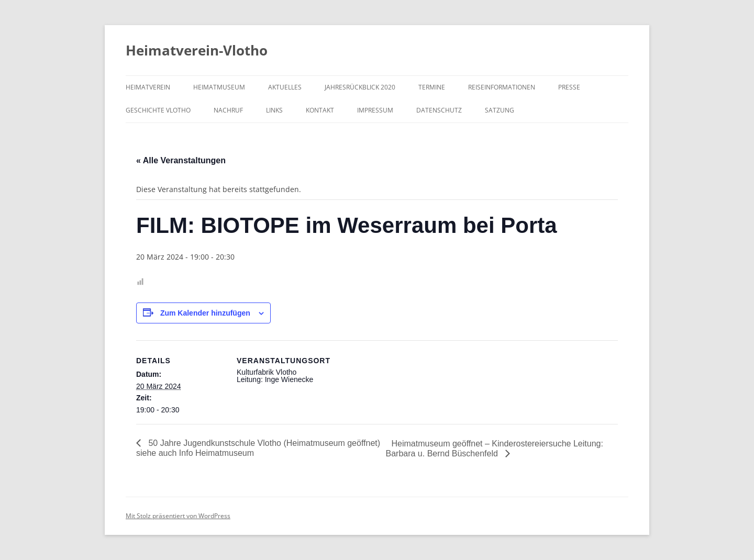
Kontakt (320, 110)
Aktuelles (285, 87)
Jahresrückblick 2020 (360, 87)
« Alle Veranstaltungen (181, 160)
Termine (432, 87)
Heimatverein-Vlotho (197, 50)
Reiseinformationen (502, 87)
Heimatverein (148, 87)
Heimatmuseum (219, 87)
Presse (569, 87)
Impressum (375, 110)
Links (274, 110)
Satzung (500, 110)
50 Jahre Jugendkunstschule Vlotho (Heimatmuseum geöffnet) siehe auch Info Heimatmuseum (258, 448)
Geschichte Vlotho (158, 110)
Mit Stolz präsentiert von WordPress (178, 516)
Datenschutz (439, 110)
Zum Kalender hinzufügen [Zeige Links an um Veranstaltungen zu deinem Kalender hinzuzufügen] (205, 313)
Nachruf (228, 110)
